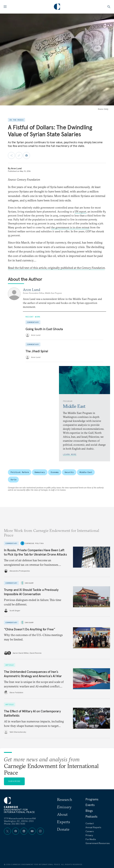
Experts (64, 822)
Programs (92, 799)
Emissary (29, 583)
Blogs (89, 811)
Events (90, 805)
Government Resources (98, 843)
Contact (90, 823)
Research (65, 799)
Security (69, 472)
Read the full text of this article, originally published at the (56, 268)
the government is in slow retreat (70, 227)
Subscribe (14, 781)
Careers (90, 831)
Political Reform (20, 472)
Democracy (40, 472)
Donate (63, 829)
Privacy (89, 835)
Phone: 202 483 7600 (15, 824)
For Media (91, 839)
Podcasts (91, 816)
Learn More (70, 454)
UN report (80, 212)
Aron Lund (16, 168)
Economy (55, 472)
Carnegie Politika (34, 543)
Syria (13, 479)
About (62, 814)
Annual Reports (93, 827)
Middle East (86, 472)
